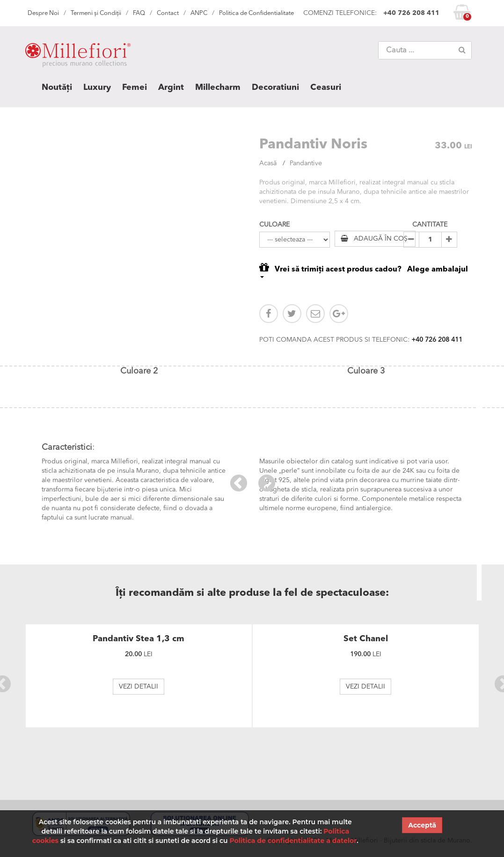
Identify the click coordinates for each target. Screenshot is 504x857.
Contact (168, 13)
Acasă (268, 163)
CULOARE (274, 225)
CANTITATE (430, 225)
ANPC (199, 13)
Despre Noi (43, 13)
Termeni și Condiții (96, 13)
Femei (135, 88)
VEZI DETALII (139, 687)
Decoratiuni (275, 88)
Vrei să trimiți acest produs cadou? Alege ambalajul (364, 270)
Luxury (97, 88)
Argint (171, 88)
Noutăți (57, 88)
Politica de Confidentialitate (256, 13)
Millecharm (218, 88)
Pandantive (306, 163)
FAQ (139, 13)
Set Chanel (366, 639)
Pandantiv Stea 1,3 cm (139, 639)
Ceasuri (326, 88)
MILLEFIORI (78, 57)
